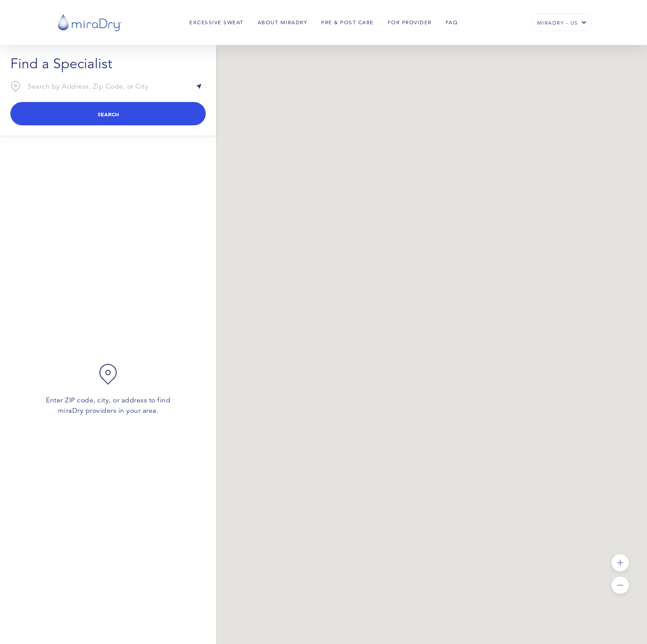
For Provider (410, 22)
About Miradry (283, 22)
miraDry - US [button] (558, 23)
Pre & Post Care (347, 22)
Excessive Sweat (217, 22)
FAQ (452, 22)
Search (108, 114)
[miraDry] (90, 22)
